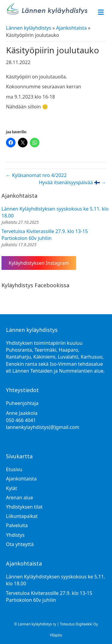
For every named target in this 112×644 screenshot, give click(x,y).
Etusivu (14, 469)
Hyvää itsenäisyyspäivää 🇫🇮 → (72, 182)
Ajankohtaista (72, 28)
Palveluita (17, 525)
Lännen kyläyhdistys (29, 28)
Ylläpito (56, 635)
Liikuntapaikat (22, 516)
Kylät (11, 488)
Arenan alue (19, 498)
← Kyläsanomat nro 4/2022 (36, 175)
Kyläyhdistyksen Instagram (39, 263)
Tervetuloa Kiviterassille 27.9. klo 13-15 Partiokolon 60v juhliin (45, 235)
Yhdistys (15, 535)
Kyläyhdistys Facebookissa (35, 285)
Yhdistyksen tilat (24, 507)
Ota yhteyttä (20, 544)
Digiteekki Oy (87, 624)
